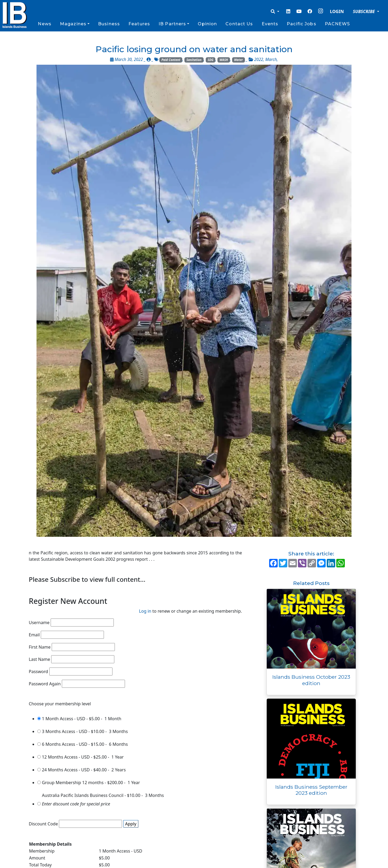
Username (39, 623)
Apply (131, 824)
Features (139, 24)
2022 (259, 60)
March (271, 60)
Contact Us (239, 24)
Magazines (73, 24)
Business (109, 24)
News (45, 24)
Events (270, 24)
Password (38, 672)
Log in (145, 611)
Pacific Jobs (301, 24)
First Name (40, 647)
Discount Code (43, 824)
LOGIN (337, 11)
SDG (211, 60)
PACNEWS (338, 24)
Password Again (45, 684)
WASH (224, 60)
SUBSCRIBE (364, 11)
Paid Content (171, 60)
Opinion (207, 24)
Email (34, 635)
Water (238, 60)
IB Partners (172, 24)
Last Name (39, 659)
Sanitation (194, 60)
